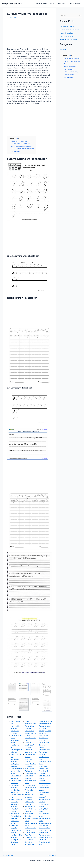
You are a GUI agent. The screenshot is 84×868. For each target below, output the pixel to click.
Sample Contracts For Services (70, 30)
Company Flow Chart (67, 36)
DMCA (52, 4)
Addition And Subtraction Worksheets (29, 797)
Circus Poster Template (67, 27)
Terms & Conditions (75, 4)
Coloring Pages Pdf (45, 731)
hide (17, 138)
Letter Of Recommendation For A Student (45, 783)
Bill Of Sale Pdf (44, 814)
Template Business (12, 3)
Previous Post (8, 856)
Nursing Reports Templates (69, 40)
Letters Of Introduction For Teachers (30, 745)
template (63, 50)
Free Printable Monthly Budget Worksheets (16, 816)
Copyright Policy (42, 4)
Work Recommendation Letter (45, 818)
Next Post (52, 856)
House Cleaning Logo (67, 33)
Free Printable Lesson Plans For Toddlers (30, 733)
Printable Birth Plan (45, 830)
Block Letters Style (16, 769)
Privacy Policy (61, 4)
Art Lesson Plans (45, 828)
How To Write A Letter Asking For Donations (30, 809)
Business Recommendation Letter (31, 781)
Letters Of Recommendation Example (45, 800)
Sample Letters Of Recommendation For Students (45, 726)
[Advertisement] (22, 34)
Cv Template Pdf (16, 840)
